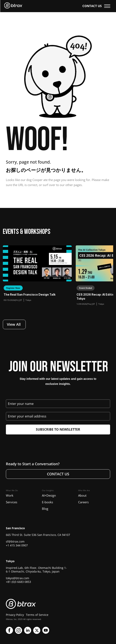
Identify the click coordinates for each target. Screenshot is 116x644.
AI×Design (49, 495)
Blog (45, 509)
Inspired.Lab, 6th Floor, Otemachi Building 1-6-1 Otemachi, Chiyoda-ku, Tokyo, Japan (36, 570)
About (82, 495)
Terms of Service (37, 615)
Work (10, 495)
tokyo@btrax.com (18, 578)
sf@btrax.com (15, 541)
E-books (47, 502)
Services (12, 502)
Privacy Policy (15, 615)
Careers (83, 502)
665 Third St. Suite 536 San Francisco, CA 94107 (38, 535)
